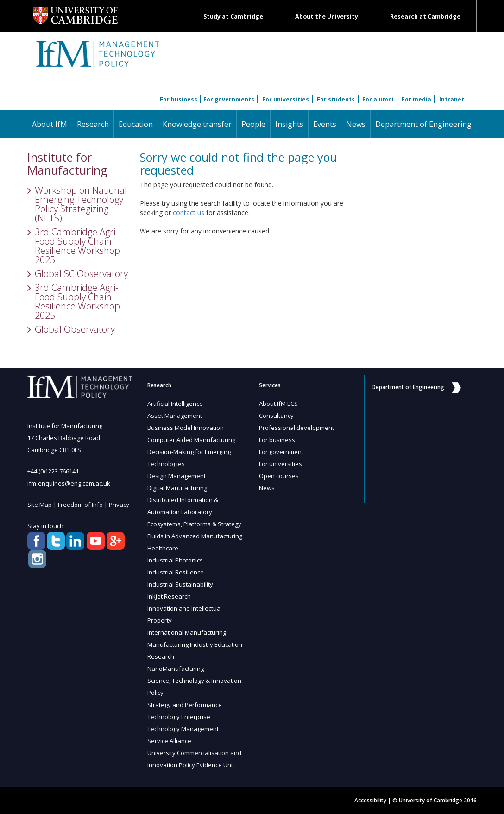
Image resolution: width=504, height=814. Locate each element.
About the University (327, 16)
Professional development (296, 428)
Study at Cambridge (233, 16)
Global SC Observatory (81, 274)
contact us (189, 212)
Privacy (119, 505)
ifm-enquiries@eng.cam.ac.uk (69, 483)
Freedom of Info (80, 505)
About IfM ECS (278, 404)
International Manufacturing (187, 632)
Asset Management (175, 416)
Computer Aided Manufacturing (191, 440)
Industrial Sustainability (180, 584)
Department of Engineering (423, 124)
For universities (286, 99)
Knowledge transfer (197, 124)
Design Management (176, 476)
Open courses (279, 476)
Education (136, 124)
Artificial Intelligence (175, 404)
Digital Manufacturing (177, 488)
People (253, 124)
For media (416, 99)
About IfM (50, 124)
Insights (289, 124)
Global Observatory (75, 329)
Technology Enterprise (179, 717)
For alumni (378, 99)
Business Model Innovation (186, 428)
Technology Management (183, 729)
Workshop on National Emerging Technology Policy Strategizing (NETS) (81, 204)
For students (336, 99)
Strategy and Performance (185, 705)
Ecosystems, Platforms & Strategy (194, 524)
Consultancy (276, 416)
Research (93, 124)
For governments (229, 99)
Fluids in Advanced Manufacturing (195, 536)
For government (281, 452)
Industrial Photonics (175, 560)
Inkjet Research (169, 596)
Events (325, 124)
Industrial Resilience (176, 572)
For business (179, 99)
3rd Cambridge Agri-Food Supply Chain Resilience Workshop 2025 (77, 246)
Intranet (452, 99)
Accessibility (370, 800)
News (356, 124)
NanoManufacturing (176, 669)
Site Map (40, 505)
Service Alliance (169, 741)
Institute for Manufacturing (67, 164)
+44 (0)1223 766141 (53, 471)
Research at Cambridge (425, 16)
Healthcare (163, 548)
